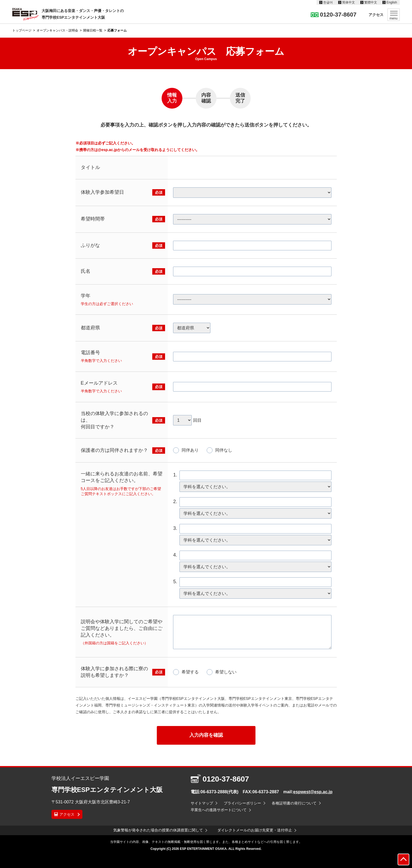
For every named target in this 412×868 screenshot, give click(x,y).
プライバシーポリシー (242, 803)
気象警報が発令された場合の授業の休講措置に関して (158, 830)
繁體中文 (371, 2)
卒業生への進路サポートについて (219, 810)
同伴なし (224, 450)
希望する (190, 672)
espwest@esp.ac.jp (313, 792)
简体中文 (349, 2)
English (392, 2)
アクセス (376, 15)
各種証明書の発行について (294, 803)
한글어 (328, 2)
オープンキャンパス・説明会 (57, 30)
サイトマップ (202, 803)
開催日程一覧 (93, 30)
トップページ (22, 30)
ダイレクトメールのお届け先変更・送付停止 (255, 830)
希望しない (226, 672)
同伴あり (190, 450)
